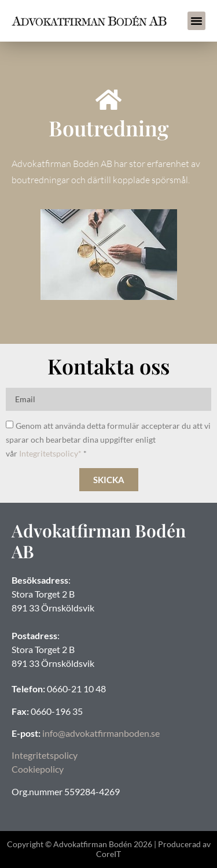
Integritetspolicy (45, 755)
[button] (197, 21)
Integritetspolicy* (50, 453)
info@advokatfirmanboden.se (101, 733)
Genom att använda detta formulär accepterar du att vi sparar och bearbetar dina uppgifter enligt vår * (108, 439)
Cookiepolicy (38, 769)
